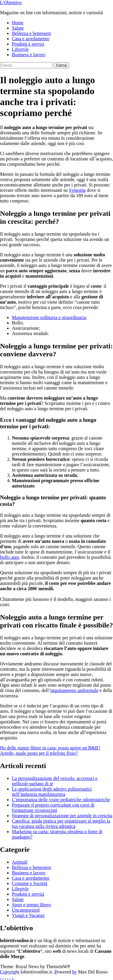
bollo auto (9, 557)
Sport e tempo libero (31, 905)
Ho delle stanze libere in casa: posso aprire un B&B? (50, 748)
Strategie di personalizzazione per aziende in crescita (62, 816)
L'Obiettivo (11, 3)
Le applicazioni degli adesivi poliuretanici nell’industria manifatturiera (52, 792)
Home (18, 23)
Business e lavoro (29, 55)
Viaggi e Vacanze (28, 915)
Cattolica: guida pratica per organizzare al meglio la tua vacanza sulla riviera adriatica (61, 824)
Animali (20, 862)
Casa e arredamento (31, 39)
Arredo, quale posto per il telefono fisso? (39, 753)
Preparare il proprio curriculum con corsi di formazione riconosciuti (53, 808)
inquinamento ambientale (74, 690)
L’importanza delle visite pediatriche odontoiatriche (61, 800)
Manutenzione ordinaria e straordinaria (49, 317)
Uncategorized (26, 910)
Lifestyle (20, 49)
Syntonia (77, 190)
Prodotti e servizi (28, 44)
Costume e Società (30, 883)
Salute (18, 28)
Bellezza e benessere (31, 33)
